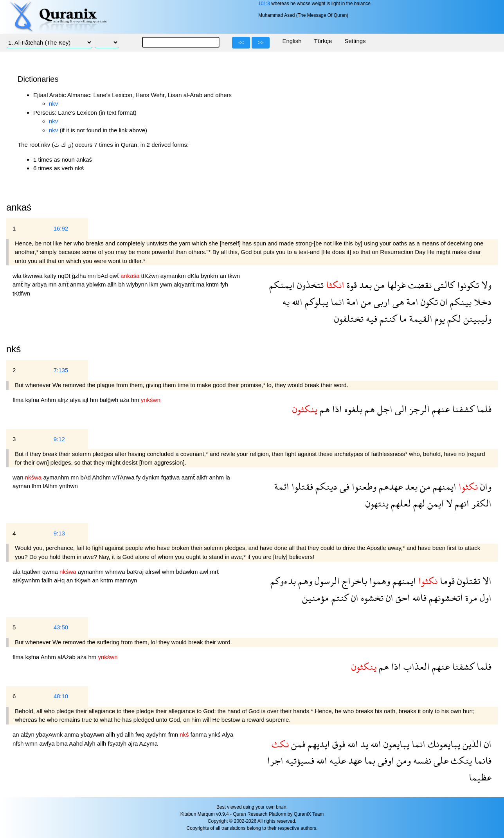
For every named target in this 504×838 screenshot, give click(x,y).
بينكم (460, 302)
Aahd (76, 743)
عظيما (480, 777)
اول (484, 597)
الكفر (480, 503)
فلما (483, 409)
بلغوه (352, 409)
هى (397, 302)
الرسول (326, 581)
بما (369, 760)
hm (95, 400)
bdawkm (188, 572)
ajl (86, 400)
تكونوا (467, 285)
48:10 (61, 696)
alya (76, 400)
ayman (22, 486)
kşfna (33, 400)
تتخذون (309, 285)
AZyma (149, 743)
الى (400, 409)
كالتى (443, 285)
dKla (194, 276)
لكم (453, 318)
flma (19, 400)
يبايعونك (443, 744)
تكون (428, 302)
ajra (133, 743)
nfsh (19, 743)
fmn (174, 734)
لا (448, 503)
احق (402, 597)
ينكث (460, 760)
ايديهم (318, 744)
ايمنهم (443, 486)
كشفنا (462, 409)
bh (122, 284)
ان (443, 302)
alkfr (203, 477)
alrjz (64, 400)
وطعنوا (363, 486)
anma (78, 284)
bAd (103, 276)
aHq (60, 580)
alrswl (154, 572)
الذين (471, 744)
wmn (32, 743)
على (440, 760)
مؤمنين (316, 597)
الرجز (418, 409)
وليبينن (476, 318)
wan (19, 477)
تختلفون (349, 318)
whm (169, 572)
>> (261, 43)
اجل (384, 409)
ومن (402, 760)
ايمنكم (282, 285)
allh (113, 284)
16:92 (61, 228)
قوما (446, 581)
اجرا (275, 760)
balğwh (110, 400)
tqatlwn (32, 572)
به (286, 302)
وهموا (379, 581)
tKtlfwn (21, 293)
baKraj (136, 572)
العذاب (415, 666)
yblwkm (97, 284)
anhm (218, 477)
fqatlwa (171, 477)
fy (139, 477)
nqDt (65, 276)
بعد (364, 285)
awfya (48, 743)
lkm (155, 284)
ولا (485, 285)
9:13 (59, 533)
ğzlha (80, 276)
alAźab (67, 657)
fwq (141, 734)
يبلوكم (315, 302)
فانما (482, 760)
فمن (297, 744)
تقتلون (467, 581)
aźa (125, 400)
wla (18, 276)
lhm (37, 486)
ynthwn (68, 486)
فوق (337, 744)
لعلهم (400, 503)
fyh (224, 284)
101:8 (264, 4)
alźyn (28, 734)
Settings (355, 41)
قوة (351, 285)
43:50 (61, 627)
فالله (418, 597)
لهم (418, 503)
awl (205, 572)
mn (93, 276)
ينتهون (377, 503)
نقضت (419, 285)
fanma (200, 734)
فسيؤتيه (299, 760)
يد (363, 744)
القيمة (420, 318)
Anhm (49, 400)
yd (121, 734)
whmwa (116, 572)
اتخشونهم (445, 597)
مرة (470, 597)
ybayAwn (93, 734)
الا (486, 581)
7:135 (61, 370)
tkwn (234, 276)
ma (201, 284)
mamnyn (126, 580)
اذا (336, 409)
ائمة (282, 486)
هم (369, 409)
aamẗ (189, 477)
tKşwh (83, 580)
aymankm (174, 276)
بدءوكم (283, 581)
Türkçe (323, 41)
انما (336, 302)
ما (402, 318)
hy (28, 284)
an (224, 276)
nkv (53, 104)
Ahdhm (102, 477)
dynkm (152, 477)
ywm (167, 284)
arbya (40, 284)
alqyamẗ (185, 284)
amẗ (18, 284)
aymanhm (57, 477)
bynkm (210, 276)
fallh (48, 580)
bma (63, 743)
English (292, 41)
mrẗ (214, 572)
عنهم (440, 409)
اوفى (385, 760)
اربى (381, 302)
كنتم (387, 318)
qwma (51, 572)
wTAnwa (124, 477)
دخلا (481, 302)
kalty (51, 276)
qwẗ (115, 276)
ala (17, 572)
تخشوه (371, 597)
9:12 (59, 439)
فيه (370, 318)
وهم (304, 581)
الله (296, 302)
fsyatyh (118, 743)
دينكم (325, 486)
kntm (213, 284)
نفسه (421, 760)
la (228, 477)
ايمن (434, 503)
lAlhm (51, 486)
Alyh (91, 743)
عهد (354, 760)
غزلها (395, 285)
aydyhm (157, 734)
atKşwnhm (27, 580)
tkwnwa (34, 276)
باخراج (353, 581)
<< (241, 43)
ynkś (215, 734)
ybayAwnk (50, 734)
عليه (337, 760)
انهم (461, 503)
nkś (13, 349)
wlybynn (138, 284)
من (378, 285)
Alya (228, 734)
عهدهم (390, 486)
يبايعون (395, 744)
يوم (439, 318)
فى (343, 486)
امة (411, 302)
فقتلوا (301, 486)
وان (485, 486)
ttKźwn (151, 276)
